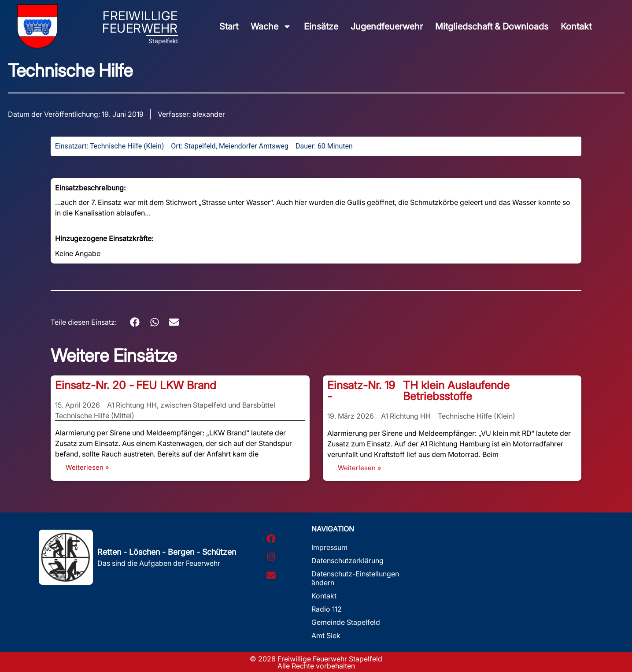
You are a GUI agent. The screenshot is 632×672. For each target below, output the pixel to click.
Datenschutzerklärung (347, 561)
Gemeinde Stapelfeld (346, 622)
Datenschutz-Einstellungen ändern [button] (355, 578)
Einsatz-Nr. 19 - (361, 391)
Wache (271, 26)
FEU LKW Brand (176, 385)
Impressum (329, 547)
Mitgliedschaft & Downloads (492, 26)
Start (229, 26)
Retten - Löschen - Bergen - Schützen (167, 552)
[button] (135, 322)
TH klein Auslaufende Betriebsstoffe (456, 391)
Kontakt (576, 26)
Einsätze (321, 26)
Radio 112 (327, 609)
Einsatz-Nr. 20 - (94, 385)
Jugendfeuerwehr (387, 26)
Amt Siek (326, 635)
